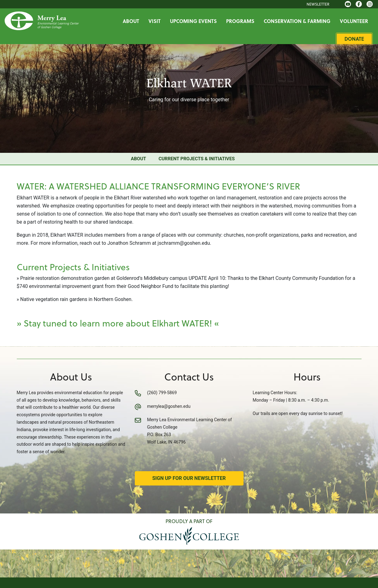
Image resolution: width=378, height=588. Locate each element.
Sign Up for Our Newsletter (189, 478)
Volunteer (355, 21)
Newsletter (319, 4)
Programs (241, 21)
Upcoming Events (194, 21)
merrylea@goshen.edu (169, 406)
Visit (155, 21)
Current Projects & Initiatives (196, 159)
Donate (355, 39)
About (132, 21)
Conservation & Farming (298, 21)
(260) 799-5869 (162, 393)
